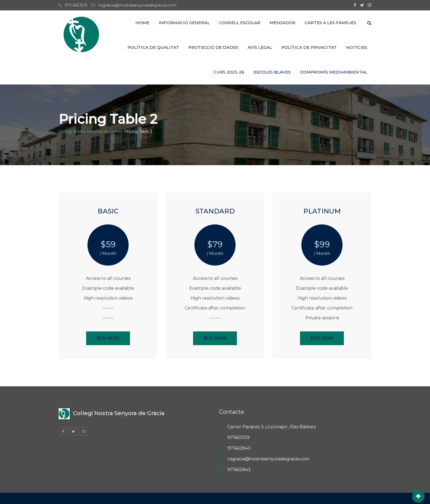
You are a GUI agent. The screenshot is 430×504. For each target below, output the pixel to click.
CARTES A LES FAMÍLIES (330, 23)
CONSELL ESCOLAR (240, 23)
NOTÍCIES (357, 47)
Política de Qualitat (153, 47)
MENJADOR (282, 23)
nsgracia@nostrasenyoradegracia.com (137, 5)
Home (142, 23)
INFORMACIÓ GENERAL (184, 23)
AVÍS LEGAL (260, 47)
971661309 (238, 437)
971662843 (239, 448)
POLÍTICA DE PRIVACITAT (309, 47)
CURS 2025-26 (229, 72)
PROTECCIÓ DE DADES (213, 47)
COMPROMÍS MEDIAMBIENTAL (334, 72)
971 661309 (76, 5)
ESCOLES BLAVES (272, 72)
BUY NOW (108, 338)
